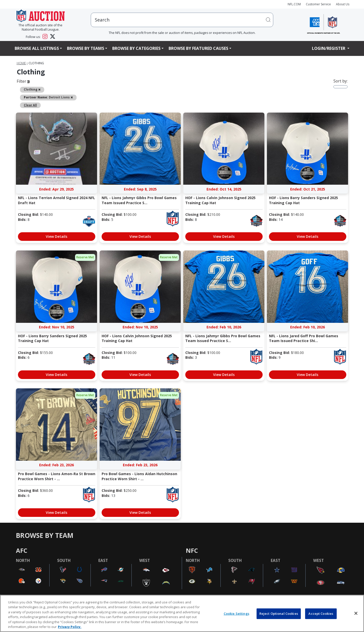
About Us (343, 4)
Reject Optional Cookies (279, 614)
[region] (182, 613)
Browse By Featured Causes (198, 48)
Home (21, 63)
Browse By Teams (86, 48)
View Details (56, 236)
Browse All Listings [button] (37, 48)
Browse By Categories (136, 48)
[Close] (356, 613)
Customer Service (318, 4)
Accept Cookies (321, 614)
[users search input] (182, 20)
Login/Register (329, 48)
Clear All (30, 105)
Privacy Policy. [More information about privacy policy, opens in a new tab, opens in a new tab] (70, 627)
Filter (23, 81)
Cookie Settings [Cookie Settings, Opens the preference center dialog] (236, 614)
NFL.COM (294, 4)
